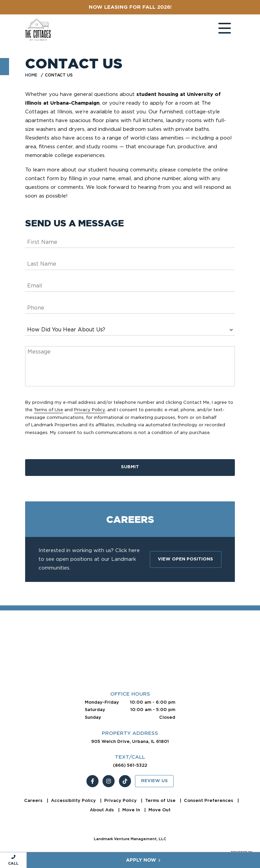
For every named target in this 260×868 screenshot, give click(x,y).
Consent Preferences (209, 800)
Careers (34, 800)
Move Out (159, 810)
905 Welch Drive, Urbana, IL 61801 (130, 741)
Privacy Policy (89, 410)
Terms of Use (48, 410)
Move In (132, 810)
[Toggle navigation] (218, 30)
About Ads (103, 810)
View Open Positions (185, 559)
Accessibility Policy (74, 800)
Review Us (154, 781)
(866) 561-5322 (130, 765)
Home (31, 75)
